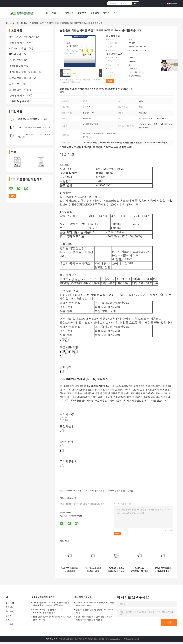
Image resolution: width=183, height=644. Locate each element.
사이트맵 (10, 624)
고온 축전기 (15, 84)
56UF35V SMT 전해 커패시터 (95, 491)
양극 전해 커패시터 (19, 95)
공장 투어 (82, 13)
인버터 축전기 (16, 60)
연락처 (106, 13)
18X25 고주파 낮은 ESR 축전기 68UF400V (34, 127)
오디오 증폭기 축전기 (20, 90)
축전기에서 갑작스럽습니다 (23, 72)
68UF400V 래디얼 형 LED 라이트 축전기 (33, 119)
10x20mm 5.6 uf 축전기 (74, 491)
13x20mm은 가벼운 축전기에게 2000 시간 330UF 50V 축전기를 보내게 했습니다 (93, 570)
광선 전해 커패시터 (19, 43)
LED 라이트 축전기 (30, 23)
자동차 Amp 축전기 (19, 101)
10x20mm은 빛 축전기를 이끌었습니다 (121, 491)
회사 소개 (69, 13)
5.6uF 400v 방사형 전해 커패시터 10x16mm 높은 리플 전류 (48, 611)
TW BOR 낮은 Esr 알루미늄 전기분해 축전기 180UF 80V (116, 570)
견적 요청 (158, 3)
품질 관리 (95, 13)
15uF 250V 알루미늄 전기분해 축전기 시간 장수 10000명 (52, 618)
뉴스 (116, 13)
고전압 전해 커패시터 (20, 78)
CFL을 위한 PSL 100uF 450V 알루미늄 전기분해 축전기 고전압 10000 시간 (51, 604)
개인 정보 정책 (52, 639)
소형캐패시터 (16, 66)
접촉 (110, 81)
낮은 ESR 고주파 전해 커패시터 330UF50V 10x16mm (70, 570)
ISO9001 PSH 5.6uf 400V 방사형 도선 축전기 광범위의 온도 (95, 604)
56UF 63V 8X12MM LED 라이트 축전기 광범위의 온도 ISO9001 (140, 570)
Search (136, 3)
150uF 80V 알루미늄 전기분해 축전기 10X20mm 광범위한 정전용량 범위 (163, 570)
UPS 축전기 (15, 54)
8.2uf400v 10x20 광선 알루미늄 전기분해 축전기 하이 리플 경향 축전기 (94, 618)
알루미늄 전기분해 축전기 (22, 37)
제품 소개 (56, 13)
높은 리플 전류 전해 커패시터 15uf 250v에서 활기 (95, 611)
